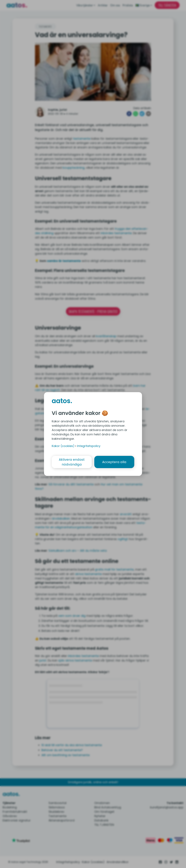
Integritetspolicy (89, 446)
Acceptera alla (114, 462)
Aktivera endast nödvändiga (72, 462)
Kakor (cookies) (63, 446)
